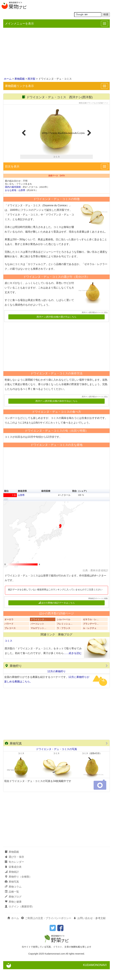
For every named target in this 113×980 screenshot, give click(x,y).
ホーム (8, 79)
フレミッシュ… (65, 634)
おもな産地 (11, 201)
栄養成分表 (13, 877)
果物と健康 (13, 912)
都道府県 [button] (22, 502)
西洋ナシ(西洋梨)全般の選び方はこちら (56, 327)
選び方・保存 (14, 868)
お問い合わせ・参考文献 (90, 929)
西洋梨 (31, 79)
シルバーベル (64, 630)
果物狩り (13, 677)
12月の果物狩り (56, 682)
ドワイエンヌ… (39, 630)
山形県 (22, 201)
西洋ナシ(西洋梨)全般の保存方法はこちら (56, 412)
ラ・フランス (64, 639)
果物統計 (12, 882)
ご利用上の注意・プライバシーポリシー (46, 929)
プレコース (10, 639)
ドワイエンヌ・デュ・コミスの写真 (56, 760)
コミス (9, 652)
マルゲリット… (39, 639)
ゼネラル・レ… (91, 630)
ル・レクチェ (90, 639)
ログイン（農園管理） (20, 917)
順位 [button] (6, 502)
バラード (9, 634)
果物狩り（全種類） (18, 887)
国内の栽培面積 (13, 198)
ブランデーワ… (91, 634)
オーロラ (9, 630)
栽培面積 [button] (46, 502)
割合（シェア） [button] (80, 502)
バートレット (37, 634)
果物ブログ (13, 907)
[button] (5, 510)
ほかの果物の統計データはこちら (57, 614)
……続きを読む (73, 664)
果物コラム (13, 897)
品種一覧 (12, 902)
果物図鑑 (20, 79)
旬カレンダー (14, 873)
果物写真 (13, 754)
